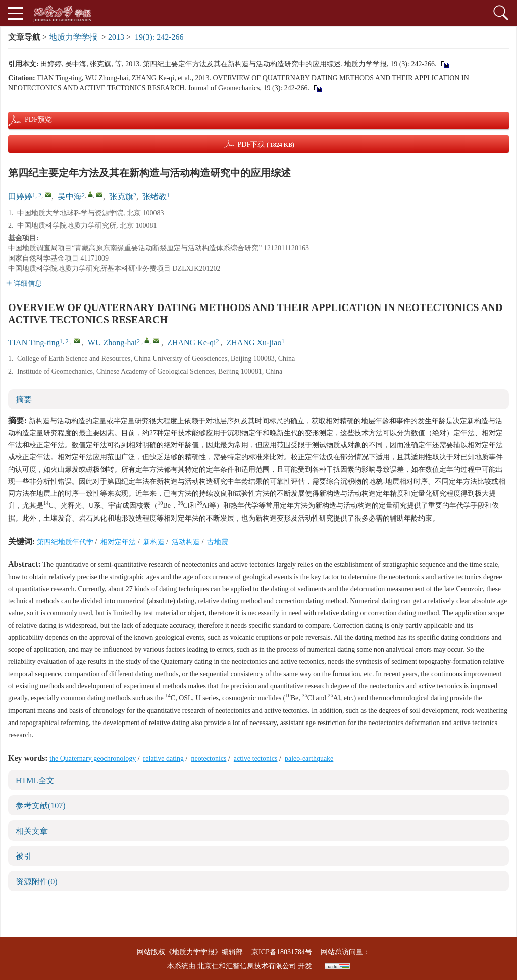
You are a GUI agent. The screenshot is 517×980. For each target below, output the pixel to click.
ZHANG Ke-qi (191, 343)
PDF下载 (266, 145)
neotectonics (209, 759)
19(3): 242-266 (159, 37)
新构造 (154, 542)
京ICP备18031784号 (282, 952)
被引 (24, 856)
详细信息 (24, 283)
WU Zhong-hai (112, 343)
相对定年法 (118, 542)
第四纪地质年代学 (65, 542)
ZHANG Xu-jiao (254, 343)
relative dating (164, 759)
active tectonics (256, 759)
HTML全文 (35, 780)
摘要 (24, 400)
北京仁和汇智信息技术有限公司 (247, 966)
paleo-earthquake (309, 759)
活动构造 (186, 542)
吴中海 (70, 197)
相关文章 (32, 831)
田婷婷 (20, 197)
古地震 (218, 542)
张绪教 (154, 197)
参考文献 (41, 806)
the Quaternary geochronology (93, 759)
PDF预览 (30, 119)
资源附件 (37, 881)
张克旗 (121, 197)
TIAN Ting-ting (34, 343)
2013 (116, 37)
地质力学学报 (73, 37)
